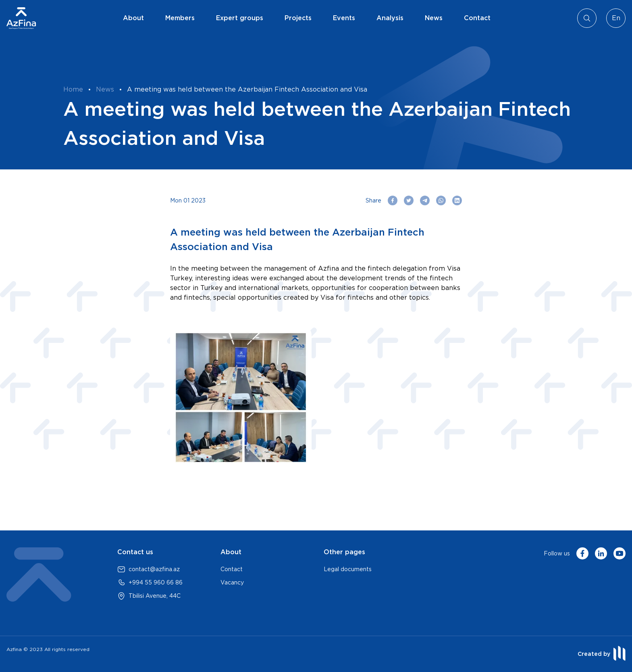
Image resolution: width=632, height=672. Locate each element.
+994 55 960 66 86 (156, 582)
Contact (477, 18)
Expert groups (240, 18)
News (434, 18)
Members (180, 18)
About (133, 18)
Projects (298, 18)
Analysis (390, 18)
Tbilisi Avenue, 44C (155, 596)
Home (73, 89)
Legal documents (348, 569)
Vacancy (232, 582)
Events (344, 18)
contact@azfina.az (154, 569)
